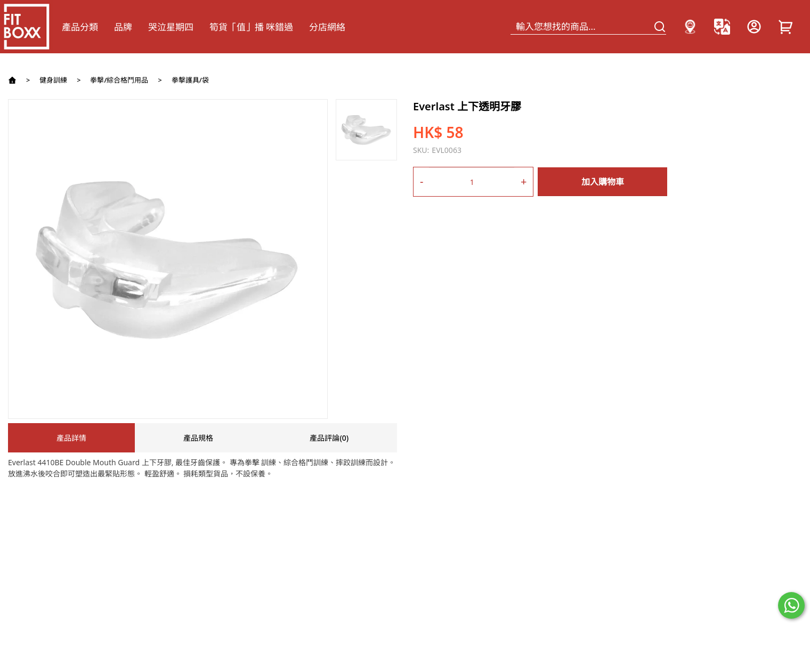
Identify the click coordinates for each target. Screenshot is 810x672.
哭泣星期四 (171, 27)
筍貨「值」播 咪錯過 (251, 27)
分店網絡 (327, 27)
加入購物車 (603, 182)
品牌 (123, 27)
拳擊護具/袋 (190, 80)
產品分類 (80, 27)
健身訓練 (53, 80)
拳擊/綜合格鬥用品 (119, 80)
